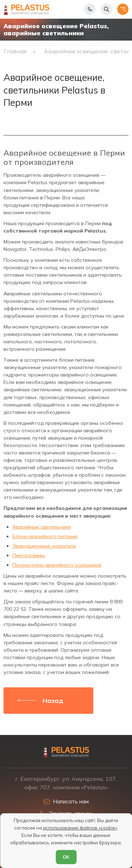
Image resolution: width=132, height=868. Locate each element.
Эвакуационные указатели (44, 546)
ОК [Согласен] (66, 857)
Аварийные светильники (42, 527)
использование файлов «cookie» (80, 828)
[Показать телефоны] (90, 9)
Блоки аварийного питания (45, 536)
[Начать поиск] (106, 9)
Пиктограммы (29, 555)
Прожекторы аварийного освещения (57, 565)
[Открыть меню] (123, 9)
